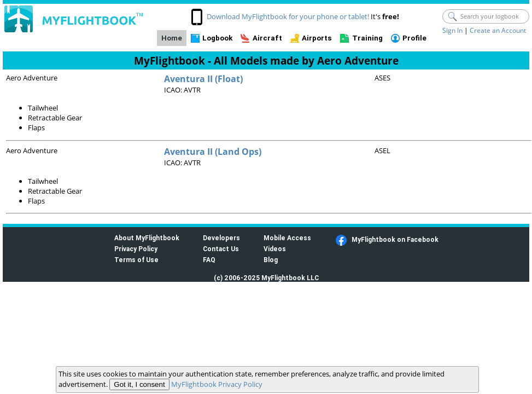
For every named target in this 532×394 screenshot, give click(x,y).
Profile (414, 38)
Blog (271, 260)
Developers (221, 238)
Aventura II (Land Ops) (213, 152)
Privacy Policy (136, 249)
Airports (317, 38)
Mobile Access (287, 238)
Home (172, 38)
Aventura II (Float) (203, 79)
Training (367, 38)
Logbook (217, 38)
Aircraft (267, 38)
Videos (275, 249)
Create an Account (498, 30)
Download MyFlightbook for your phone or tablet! (288, 16)
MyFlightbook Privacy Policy (217, 384)
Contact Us (221, 249)
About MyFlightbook (147, 238)
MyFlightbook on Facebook (395, 239)
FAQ (209, 260)
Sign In (452, 30)
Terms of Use (136, 260)
